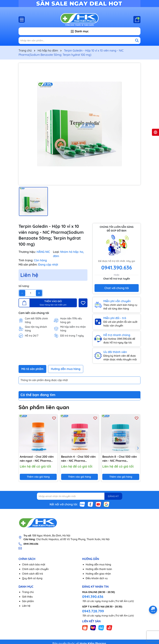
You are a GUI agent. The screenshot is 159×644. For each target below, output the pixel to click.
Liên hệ (26, 606)
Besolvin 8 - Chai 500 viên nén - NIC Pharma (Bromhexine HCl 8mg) (120, 459)
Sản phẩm (28, 601)
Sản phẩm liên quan (44, 407)
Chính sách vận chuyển (35, 569)
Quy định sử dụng (32, 578)
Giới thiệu (27, 597)
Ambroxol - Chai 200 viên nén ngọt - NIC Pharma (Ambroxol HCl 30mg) (37, 459)
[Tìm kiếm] (137, 40)
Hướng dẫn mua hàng (98, 565)
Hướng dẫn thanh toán (99, 569)
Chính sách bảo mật (34, 565)
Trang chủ (28, 592)
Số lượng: (24, 286)
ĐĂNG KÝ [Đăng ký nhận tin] (113, 496)
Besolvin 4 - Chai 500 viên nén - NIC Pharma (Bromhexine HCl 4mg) (78, 459)
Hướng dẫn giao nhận (98, 574)
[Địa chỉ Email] (80, 496)
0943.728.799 (93, 611)
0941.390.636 (93, 597)
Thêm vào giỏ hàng (38, 477)
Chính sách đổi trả (33, 574)
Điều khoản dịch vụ (97, 578)
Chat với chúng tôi (117, 288)
